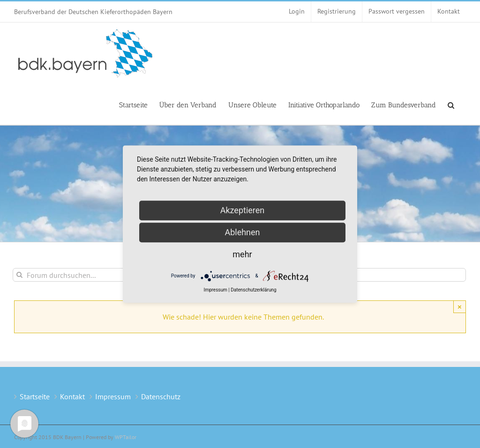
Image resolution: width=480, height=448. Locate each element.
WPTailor (126, 437)
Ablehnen (242, 232)
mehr (242, 254)
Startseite (35, 396)
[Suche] (19, 275)
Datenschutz (161, 396)
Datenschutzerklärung (253, 290)
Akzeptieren (243, 210)
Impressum (113, 396)
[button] (451, 105)
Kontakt (72, 396)
